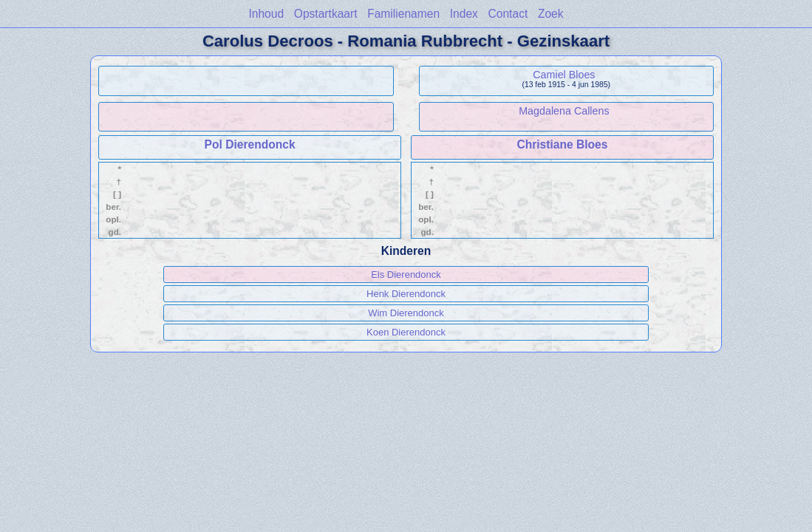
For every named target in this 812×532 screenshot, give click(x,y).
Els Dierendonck (406, 274)
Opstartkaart (326, 14)
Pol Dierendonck (250, 144)
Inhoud (266, 14)
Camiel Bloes (564, 75)
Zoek (551, 14)
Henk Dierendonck (406, 294)
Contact (508, 14)
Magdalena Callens (564, 111)
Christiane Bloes (562, 144)
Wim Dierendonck (406, 313)
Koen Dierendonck (406, 332)
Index (464, 14)
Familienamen (403, 14)
